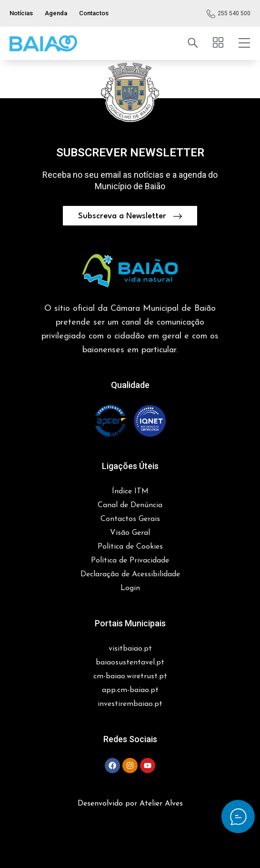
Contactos (94, 13)
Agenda (56, 13)
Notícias (21, 13)
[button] (43, 43)
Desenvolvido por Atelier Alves (130, 804)
